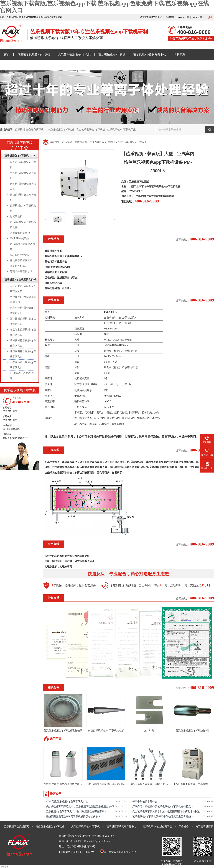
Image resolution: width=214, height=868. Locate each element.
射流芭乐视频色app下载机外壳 (192, 731)
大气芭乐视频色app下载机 (74, 54)
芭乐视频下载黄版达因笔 (22, 247)
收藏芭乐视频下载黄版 (151, 17)
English (209, 17)
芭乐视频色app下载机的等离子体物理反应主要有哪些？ (163, 817)
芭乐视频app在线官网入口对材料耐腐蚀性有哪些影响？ (76, 812)
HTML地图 (184, 17)
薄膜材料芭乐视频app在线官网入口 (23, 354)
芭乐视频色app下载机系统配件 (23, 225)
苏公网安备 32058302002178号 (118, 852)
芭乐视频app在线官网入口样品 (59, 65)
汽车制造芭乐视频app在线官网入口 (23, 310)
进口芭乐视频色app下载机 (23, 197)
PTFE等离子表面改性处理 (23, 376)
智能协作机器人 (19, 266)
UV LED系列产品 (20, 238)
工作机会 (184, 827)
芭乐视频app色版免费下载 (150, 54)
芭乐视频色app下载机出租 (23, 208)
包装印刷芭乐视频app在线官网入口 (23, 332)
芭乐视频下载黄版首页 (75, 142)
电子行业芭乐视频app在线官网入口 (23, 289)
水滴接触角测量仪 (20, 233)
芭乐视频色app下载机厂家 (121, 130)
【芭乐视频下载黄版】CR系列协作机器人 (153, 784)
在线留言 (170, 17)
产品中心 (20, 144)
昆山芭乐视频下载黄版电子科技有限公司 (81, 836)
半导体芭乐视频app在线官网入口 (23, 300)
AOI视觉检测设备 (20, 255)
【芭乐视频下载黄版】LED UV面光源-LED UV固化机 (116, 784)
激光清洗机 (16, 216)
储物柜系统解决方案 (21, 260)
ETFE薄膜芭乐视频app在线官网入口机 (67, 802)
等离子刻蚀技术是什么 (145, 802)
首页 (7, 54)
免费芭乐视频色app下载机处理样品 (191, 39)
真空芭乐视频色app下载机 (34, 54)
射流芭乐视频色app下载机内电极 (106, 731)
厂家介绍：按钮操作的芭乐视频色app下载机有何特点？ (163, 807)
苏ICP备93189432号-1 (85, 852)
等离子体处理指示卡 (21, 271)
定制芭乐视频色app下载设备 (131, 142)
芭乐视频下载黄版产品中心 (121, 827)
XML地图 (197, 17)
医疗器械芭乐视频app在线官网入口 (23, 321)
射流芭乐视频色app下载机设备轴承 (63, 731)
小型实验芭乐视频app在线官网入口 (23, 365)
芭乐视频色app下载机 (112, 54)
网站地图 (4, 867)
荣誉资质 (53, 598)
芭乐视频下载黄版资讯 (18, 65)
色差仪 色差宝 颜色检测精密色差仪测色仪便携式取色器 (74, 784)
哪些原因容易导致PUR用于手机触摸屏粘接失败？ (73, 817)
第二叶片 (149, 731)
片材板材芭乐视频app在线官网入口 (23, 343)
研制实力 (179, 54)
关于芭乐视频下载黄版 (101, 65)
